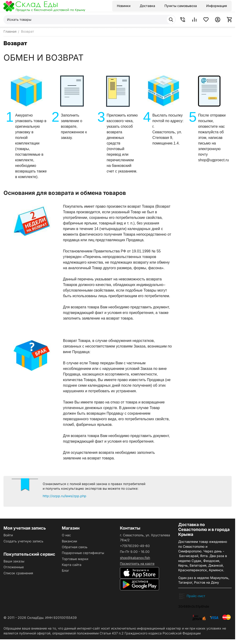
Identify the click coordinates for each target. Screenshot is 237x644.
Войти (8, 535)
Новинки (124, 6)
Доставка (147, 6)
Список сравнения (18, 573)
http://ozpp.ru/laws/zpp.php (64, 496)
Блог (65, 570)
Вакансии (69, 541)
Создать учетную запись (23, 541)
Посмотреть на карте (137, 563)
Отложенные (14, 567)
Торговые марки (75, 559)
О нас (66, 535)
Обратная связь (75, 547)
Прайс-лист (196, 596)
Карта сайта (72, 565)
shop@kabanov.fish (135, 558)
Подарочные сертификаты (83, 553)
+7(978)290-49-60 (135, 546)
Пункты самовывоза (181, 6)
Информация (217, 6)
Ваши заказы (14, 561)
